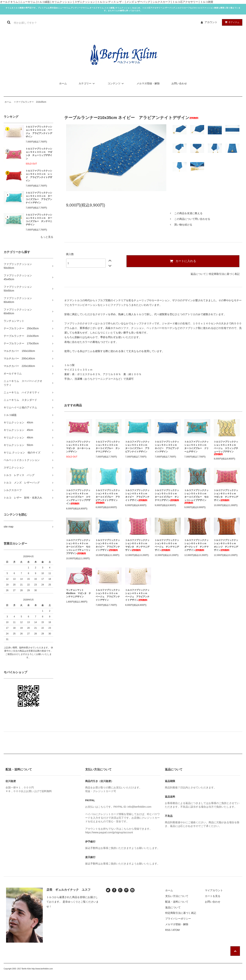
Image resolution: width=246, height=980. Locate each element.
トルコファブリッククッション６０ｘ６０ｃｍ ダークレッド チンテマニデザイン (196, 545)
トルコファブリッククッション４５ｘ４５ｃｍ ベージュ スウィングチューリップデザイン (226, 448)
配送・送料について (177, 902)
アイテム (231, 22)
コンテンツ (116, 83)
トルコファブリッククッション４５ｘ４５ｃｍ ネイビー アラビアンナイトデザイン (137, 495)
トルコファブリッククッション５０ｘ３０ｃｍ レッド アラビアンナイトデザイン (39, 176)
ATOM (176, 930)
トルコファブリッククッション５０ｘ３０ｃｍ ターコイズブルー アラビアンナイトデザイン (39, 198)
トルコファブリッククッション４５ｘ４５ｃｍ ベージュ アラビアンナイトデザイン (137, 595)
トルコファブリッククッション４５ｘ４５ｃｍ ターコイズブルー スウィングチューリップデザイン (78, 497)
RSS (168, 930)
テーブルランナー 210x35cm (31, 102)
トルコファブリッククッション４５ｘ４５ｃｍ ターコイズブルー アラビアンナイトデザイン (108, 496)
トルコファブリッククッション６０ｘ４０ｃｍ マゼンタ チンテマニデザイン (226, 495)
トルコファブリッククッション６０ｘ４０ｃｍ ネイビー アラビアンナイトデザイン (108, 545)
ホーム (63, 83)
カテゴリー (87, 83)
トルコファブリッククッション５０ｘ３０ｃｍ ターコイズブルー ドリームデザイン (196, 447)
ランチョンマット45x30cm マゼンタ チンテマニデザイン (78, 593)
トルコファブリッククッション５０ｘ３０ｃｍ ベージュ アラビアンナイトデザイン (39, 132)
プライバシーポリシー (178, 919)
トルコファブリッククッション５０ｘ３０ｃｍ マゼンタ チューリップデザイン (39, 154)
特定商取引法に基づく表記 (224, 274)
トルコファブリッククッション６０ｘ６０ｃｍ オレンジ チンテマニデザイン (226, 545)
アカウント (211, 22)
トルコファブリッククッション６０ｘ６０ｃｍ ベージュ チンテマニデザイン (167, 545)
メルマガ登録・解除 (148, 83)
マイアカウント (214, 890)
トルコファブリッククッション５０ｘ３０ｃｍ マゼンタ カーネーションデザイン (78, 447)
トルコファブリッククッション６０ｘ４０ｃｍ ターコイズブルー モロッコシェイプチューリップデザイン (78, 547)
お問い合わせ (179, 83)
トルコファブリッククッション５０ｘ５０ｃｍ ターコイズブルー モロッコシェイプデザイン (196, 496)
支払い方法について (177, 896)
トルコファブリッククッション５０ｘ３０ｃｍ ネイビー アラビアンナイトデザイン (167, 447)
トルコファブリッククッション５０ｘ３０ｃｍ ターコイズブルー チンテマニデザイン (39, 220)
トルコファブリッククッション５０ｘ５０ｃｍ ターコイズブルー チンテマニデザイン (167, 495)
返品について (198, 274)
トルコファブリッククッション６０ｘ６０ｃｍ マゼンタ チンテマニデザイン (137, 545)
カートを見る (213, 896)
